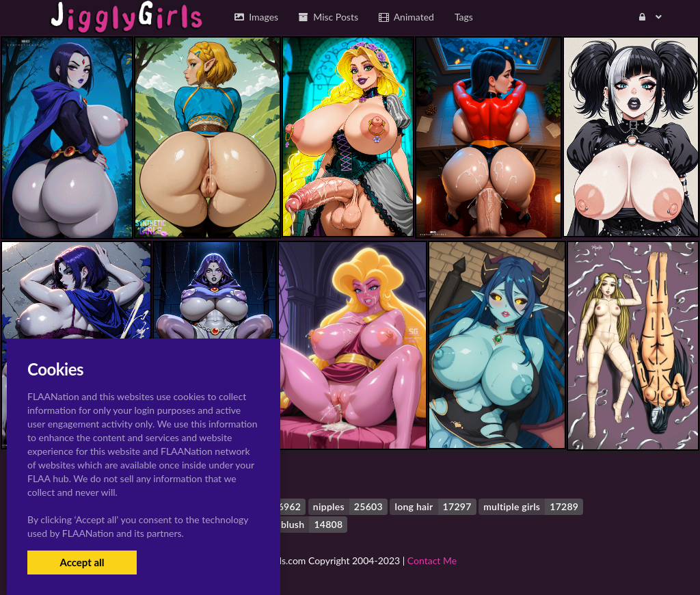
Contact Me (432, 560)
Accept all (82, 562)
